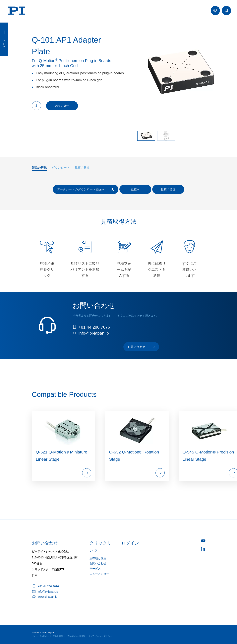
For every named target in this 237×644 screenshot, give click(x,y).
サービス (95, 569)
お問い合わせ (98, 563)
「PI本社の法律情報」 (77, 636)
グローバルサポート (42, 636)
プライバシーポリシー (101, 636)
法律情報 (59, 636)
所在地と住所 (98, 558)
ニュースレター (99, 574)
